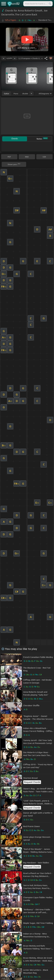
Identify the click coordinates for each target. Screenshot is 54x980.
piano (16, 94)
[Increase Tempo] (15, 58)
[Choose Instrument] (31, 93)
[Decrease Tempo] (4, 58)
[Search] (50, 4)
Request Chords (32, 782)
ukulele (25, 94)
